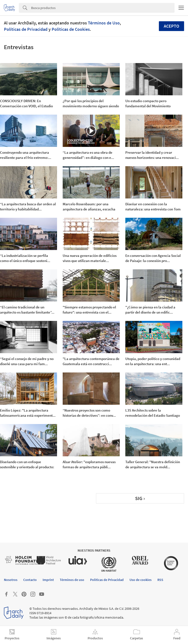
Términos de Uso (104, 23)
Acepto (171, 26)
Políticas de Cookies (71, 29)
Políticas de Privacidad (26, 29)
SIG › (140, 498)
